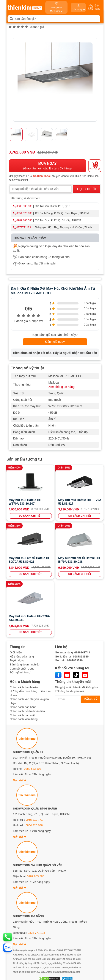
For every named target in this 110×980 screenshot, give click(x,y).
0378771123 (24, 227)
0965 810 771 (34, 820)
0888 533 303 (24, 206)
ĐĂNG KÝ (91, 699)
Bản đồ (20, 780)
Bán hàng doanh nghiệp (25, 664)
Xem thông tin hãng (61, 387)
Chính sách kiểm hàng (24, 719)
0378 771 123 (36, 933)
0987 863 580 (24, 220)
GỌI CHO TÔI (86, 189)
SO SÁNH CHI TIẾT (30, 516)
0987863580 (81, 657)
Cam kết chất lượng (22, 669)
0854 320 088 (24, 213)
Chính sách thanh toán (24, 687)
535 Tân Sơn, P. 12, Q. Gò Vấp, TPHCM (58, 220)
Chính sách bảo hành (23, 707)
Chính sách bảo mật (22, 715)
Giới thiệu (16, 652)
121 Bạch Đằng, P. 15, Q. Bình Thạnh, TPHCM (62, 213)
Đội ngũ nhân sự (20, 672)
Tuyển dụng (17, 660)
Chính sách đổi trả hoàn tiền (27, 711)
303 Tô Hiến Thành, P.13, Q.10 (53, 206)
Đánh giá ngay (55, 342)
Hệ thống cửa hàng (22, 657)
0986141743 (82, 652)
